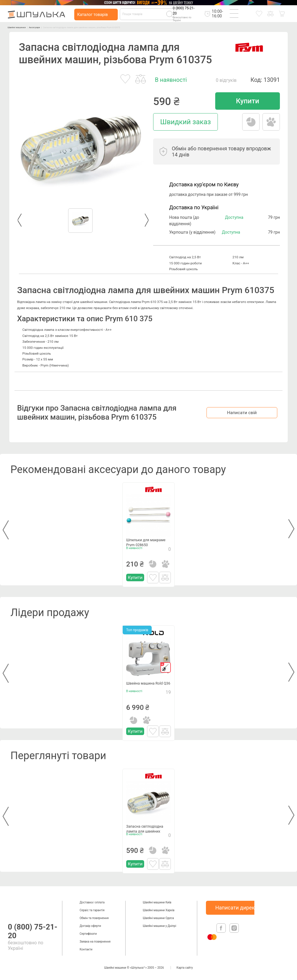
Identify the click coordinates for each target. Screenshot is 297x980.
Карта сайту (185, 968)
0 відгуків (226, 80)
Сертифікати (88, 934)
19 (168, 697)
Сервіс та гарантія (92, 910)
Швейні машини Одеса (158, 918)
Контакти (86, 949)
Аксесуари (49, 27)
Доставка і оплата (92, 902)
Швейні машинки (22, 27)
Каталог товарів (93, 15)
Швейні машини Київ (157, 902)
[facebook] (222, 932)
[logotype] (14, 906)
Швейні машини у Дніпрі (159, 926)
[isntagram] (234, 932)
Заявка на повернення (95, 942)
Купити (248, 101)
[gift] (166, 667)
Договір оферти (90, 926)
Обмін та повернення (94, 918)
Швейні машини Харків (159, 910)
